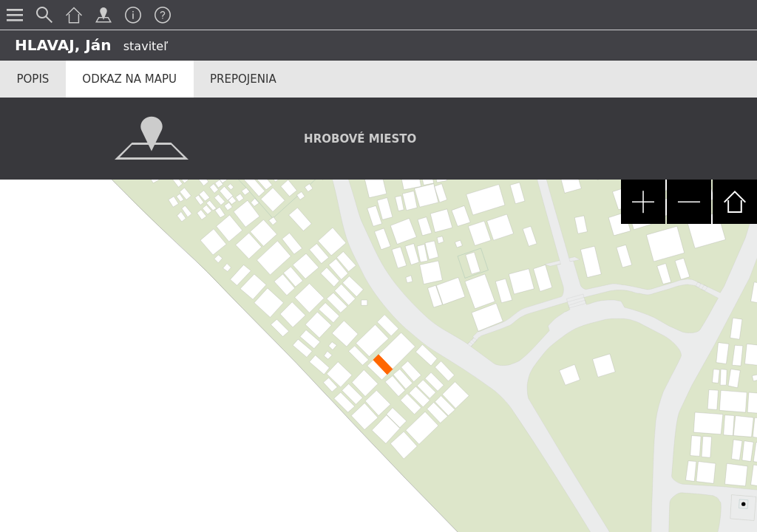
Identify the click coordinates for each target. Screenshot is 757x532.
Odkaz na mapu (129, 79)
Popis (33, 79)
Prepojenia (243, 79)
